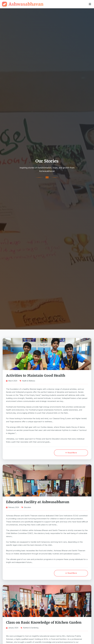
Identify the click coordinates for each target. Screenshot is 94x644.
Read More (72, 453)
